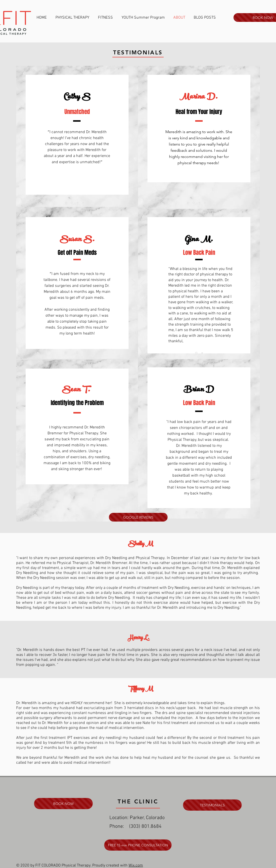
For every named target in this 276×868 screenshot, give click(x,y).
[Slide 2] (78, 203)
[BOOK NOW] (63, 804)
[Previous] (21, 137)
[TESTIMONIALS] (212, 805)
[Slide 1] (72, 203)
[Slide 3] (83, 203)
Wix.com (136, 866)
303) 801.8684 (146, 827)
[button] (73, 18)
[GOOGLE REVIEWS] (138, 517)
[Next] (134, 137)
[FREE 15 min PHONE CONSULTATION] (138, 845)
